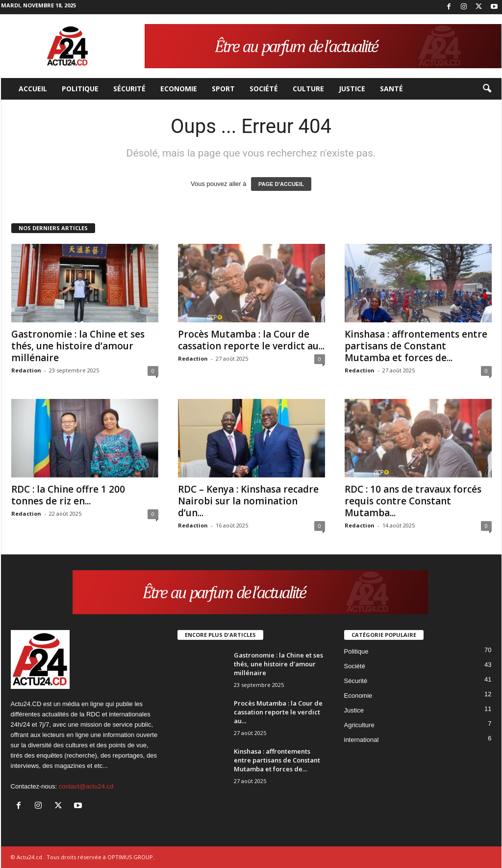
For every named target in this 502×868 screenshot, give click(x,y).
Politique (80, 89)
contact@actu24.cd (86, 786)
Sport (223, 89)
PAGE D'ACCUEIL (281, 184)
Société (264, 89)
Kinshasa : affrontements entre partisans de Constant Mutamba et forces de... (416, 346)
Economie (179, 89)
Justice (352, 89)
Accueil (33, 89)
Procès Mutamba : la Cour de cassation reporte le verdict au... (251, 340)
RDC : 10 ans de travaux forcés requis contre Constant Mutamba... (413, 501)
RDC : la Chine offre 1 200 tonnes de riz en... (68, 495)
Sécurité (129, 89)
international (362, 740)
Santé (391, 89)
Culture (308, 89)
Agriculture (359, 725)
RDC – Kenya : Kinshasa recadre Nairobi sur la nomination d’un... (248, 501)
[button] (487, 89)
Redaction (26, 370)
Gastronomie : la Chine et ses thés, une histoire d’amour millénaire (78, 346)
